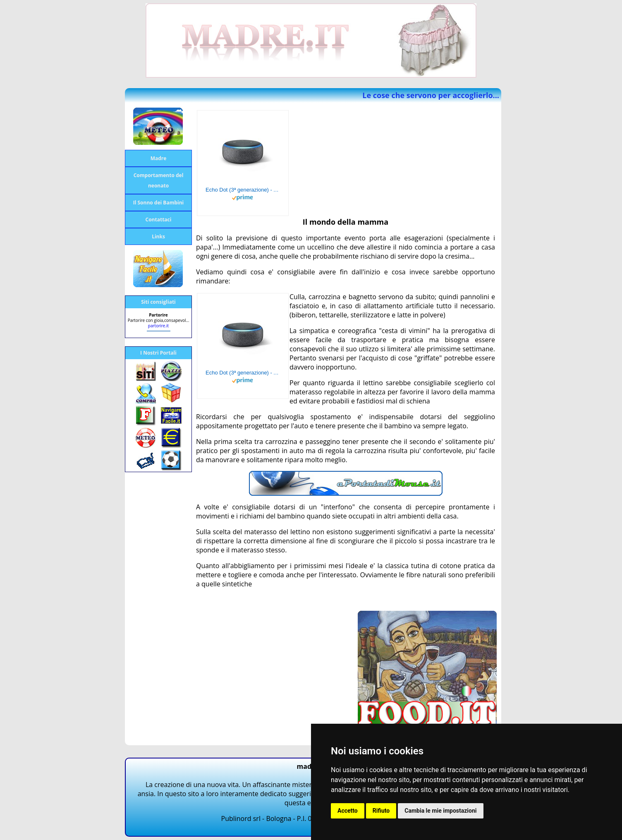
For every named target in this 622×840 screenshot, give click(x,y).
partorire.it (158, 326)
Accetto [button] (348, 811)
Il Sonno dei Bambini (158, 203)
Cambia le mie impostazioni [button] (440, 811)
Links (158, 236)
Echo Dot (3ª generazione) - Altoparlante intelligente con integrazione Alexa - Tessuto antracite (243, 190)
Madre (159, 158)
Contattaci (159, 220)
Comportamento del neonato (159, 180)
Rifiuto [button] (381, 811)
